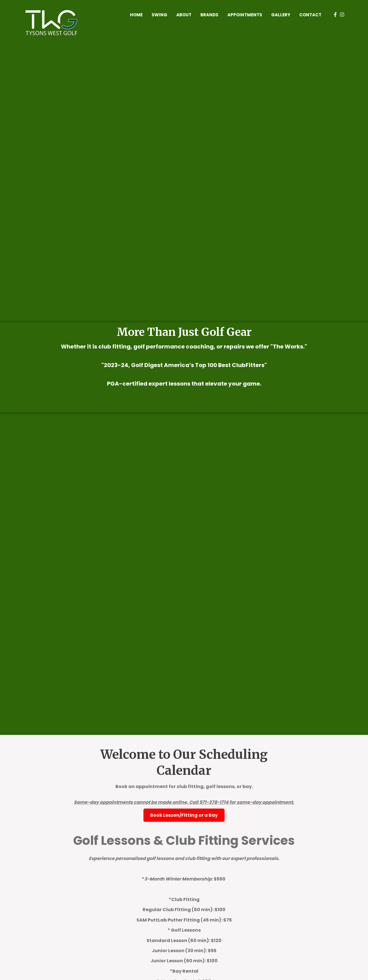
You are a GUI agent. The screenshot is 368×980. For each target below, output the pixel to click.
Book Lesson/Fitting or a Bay (184, 815)
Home (136, 15)
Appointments (245, 15)
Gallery (281, 15)
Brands (209, 15)
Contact (310, 15)
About (184, 15)
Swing (159, 15)
